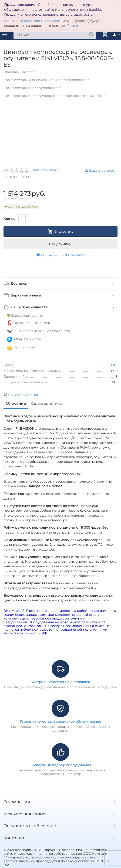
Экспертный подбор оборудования (60, 765)
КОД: (8, 177)
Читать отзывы (23, 395)
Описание (16, 403)
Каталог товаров (5, 34)
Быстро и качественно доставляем (60, 682)
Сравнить (74, 255)
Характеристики (46, 403)
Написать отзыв (45, 170)
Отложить (47, 255)
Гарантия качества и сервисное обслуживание (60, 722)
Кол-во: (10, 219)
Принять (74, 26)
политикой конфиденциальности (33, 21)
